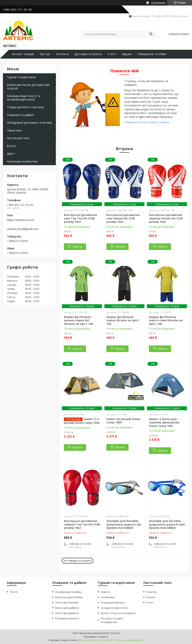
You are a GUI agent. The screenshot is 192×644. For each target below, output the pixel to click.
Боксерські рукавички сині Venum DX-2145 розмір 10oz (123, 218)
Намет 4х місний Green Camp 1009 (123, 421)
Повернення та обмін (152, 54)
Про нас (45, 54)
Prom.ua (116, 633)
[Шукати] (151, 34)
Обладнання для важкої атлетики (29, 123)
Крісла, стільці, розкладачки (118, 613)
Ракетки (152, 592)
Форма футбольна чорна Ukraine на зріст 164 (123, 320)
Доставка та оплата (88, 54)
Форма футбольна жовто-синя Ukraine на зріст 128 (166, 320)
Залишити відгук (179, 34)
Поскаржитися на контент (95, 640)
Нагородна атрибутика (22, 161)
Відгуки (127, 54)
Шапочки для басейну (69, 597)
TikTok (14, 592)
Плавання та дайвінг (20, 115)
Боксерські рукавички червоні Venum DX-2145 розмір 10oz (166, 218)
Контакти (62, 54)
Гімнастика (14, 130)
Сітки (150, 602)
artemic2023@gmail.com (23, 229)
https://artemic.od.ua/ (21, 220)
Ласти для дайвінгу (67, 613)
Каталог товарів (23, 54)
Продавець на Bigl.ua (96, 637)
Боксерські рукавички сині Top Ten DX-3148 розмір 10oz (80, 218)
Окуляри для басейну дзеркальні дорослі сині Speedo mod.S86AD (167, 524)
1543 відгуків (158, 3)
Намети (106, 592)
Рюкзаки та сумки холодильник (112, 620)
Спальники (108, 597)
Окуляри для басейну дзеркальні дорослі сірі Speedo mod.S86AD (124, 524)
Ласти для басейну (67, 602)
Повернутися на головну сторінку (147, 122)
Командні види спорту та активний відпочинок (24, 98)
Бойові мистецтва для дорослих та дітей (28, 87)
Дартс (11, 154)
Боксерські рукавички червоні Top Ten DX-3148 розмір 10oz (82, 524)
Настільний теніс (18, 138)
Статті (112, 54)
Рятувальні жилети (67, 618)
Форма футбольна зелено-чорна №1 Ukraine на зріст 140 (78, 320)
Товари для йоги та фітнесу (25, 107)
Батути (12, 146)
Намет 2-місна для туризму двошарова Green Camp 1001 (164, 422)
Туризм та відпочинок (21, 77)
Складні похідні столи (114, 608)
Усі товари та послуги (77, 561)
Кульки (151, 597)
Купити (77, 247)
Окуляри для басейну (68, 592)
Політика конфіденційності (129, 640)
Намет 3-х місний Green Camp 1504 (82, 421)
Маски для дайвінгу (67, 608)
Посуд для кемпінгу (113, 602)
